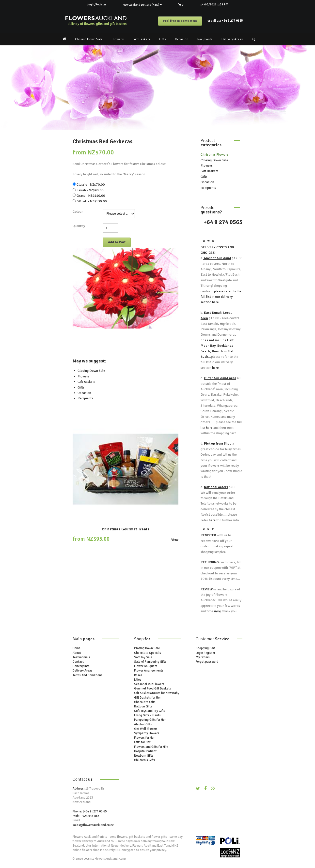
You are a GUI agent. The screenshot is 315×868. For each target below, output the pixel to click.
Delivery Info (81, 666)
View (175, 540)
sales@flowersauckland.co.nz (93, 825)
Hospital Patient (145, 751)
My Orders (203, 657)
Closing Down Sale (89, 39)
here (215, 302)
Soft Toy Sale (143, 657)
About (77, 653)
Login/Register (95, 4)
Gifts (163, 39)
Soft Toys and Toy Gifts (150, 711)
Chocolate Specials (148, 653)
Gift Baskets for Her (147, 698)
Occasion (182, 39)
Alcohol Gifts (143, 724)
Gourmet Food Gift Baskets (153, 689)
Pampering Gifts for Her (150, 720)
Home (77, 648)
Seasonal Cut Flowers (149, 684)
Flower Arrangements (149, 671)
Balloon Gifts (143, 706)
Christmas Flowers (214, 155)
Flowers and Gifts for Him (151, 747)
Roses (138, 675)
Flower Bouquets (146, 666)
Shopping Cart (205, 648)
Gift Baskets (142, 39)
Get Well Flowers (146, 729)
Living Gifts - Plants (147, 716)
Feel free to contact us (180, 21)
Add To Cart (117, 242)
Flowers (118, 39)
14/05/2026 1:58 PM (216, 4)
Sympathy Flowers (147, 733)
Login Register (205, 653)
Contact (78, 662)
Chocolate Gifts (145, 702)
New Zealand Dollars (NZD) (142, 5)
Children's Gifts (145, 760)
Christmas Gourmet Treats (126, 529)
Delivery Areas (232, 39)
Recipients (205, 39)
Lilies (138, 680)
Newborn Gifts (144, 756)
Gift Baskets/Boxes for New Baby (157, 693)
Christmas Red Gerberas (102, 142)
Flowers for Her (144, 738)
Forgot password (207, 662)
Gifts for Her (142, 742)
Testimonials (81, 657)
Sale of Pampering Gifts (150, 662)
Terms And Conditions (87, 675)
